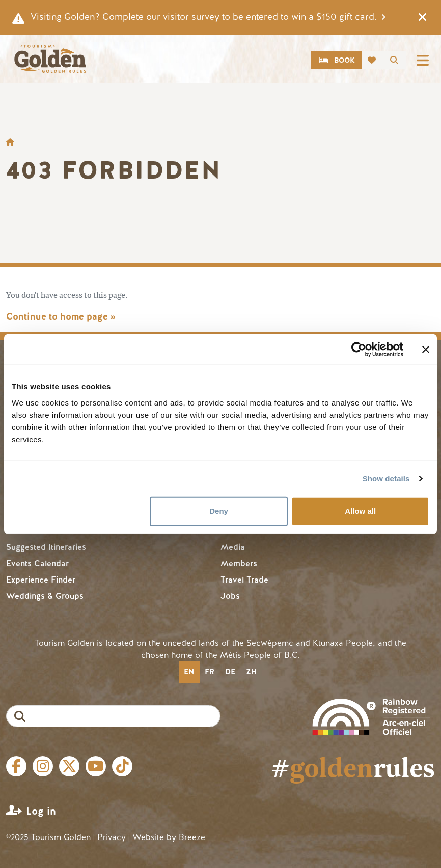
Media (233, 547)
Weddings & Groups (45, 596)
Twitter (69, 766)
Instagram (43, 766)
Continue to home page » (61, 316)
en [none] (189, 672)
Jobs (230, 596)
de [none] (230, 672)
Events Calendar (37, 563)
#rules (353, 767)
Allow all (360, 511)
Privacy (112, 837)
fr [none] (210, 672)
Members (239, 563)
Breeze (192, 837)
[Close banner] (426, 350)
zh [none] (251, 672)
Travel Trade (244, 580)
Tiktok (122, 766)
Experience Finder (41, 580)
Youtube (96, 766)
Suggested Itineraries (46, 547)
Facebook (16, 766)
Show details (386, 479)
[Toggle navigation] (423, 60)
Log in (41, 811)
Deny (219, 511)
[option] (210, 672)
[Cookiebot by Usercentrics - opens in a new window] (359, 350)
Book (344, 60)
